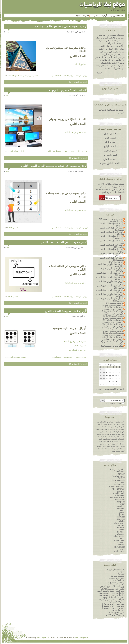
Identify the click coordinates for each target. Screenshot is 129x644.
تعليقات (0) (73, 82)
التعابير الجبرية (112, 424)
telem (122, 510)
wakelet (121, 521)
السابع (112, 432)
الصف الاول (110, 134)
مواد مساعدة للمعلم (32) (112, 346)
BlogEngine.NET (44, 637)
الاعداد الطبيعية (120, 422)
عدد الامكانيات (118, 580)
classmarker (119, 523)
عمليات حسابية (118, 576)
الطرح (122, 434)
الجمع (119, 427)
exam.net (121, 517)
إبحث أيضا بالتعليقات (114, 403)
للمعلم (99, 446)
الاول (123, 424)
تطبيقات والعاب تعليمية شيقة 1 (111, 593)
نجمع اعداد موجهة (117, 602)
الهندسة (116, 441)
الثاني (123, 427)
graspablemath (118, 493)
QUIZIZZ (121, 478)
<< (120, 365)
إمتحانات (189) (117, 221)
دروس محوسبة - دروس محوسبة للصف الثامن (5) (113, 319)
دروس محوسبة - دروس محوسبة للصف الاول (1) (113, 306)
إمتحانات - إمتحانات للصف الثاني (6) (112, 242)
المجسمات (120, 572)
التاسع (119, 424)
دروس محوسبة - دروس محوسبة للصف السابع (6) (113, 336)
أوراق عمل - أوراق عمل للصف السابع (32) (110, 295)
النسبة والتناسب (78, 346)
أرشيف (104, 16)
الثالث (105, 424)
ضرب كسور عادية (117, 612)
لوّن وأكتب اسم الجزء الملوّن (112, 587)
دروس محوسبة (26, 75)
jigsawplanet (119, 547)
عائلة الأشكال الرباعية (115, 569)
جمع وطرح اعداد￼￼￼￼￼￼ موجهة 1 (113, 604)
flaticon (121, 545)
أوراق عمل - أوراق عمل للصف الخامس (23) (110, 287)
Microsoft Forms (117, 497)
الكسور (122, 437)
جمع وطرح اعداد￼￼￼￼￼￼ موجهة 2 (113, 606)
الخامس (114, 427)
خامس (105, 444)
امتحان (110, 441)
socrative (121, 506)
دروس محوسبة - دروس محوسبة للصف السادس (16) (112, 340)
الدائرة (98, 429)
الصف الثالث (110, 142)
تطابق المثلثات (14, 75)
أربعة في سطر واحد (116, 582)
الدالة (10, 228)
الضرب (98, 432)
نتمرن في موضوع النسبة (75, 341)
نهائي (114, 451)
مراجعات (113, 449)
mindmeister (119, 536)
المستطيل (114, 439)
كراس (104, 446)
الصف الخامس (110, 151)
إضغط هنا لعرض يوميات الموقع (110, 389)
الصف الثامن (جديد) (110, 163)
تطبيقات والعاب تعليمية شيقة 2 (111, 595)
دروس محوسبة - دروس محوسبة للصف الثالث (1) (113, 315)
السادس (105, 431)
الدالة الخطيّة (19, 151)
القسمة (99, 434)
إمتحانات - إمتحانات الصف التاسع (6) (112, 225)
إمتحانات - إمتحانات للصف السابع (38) (112, 255)
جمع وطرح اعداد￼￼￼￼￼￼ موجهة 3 (113, 608)
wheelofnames (118, 489)
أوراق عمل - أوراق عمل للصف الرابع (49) (110, 291)
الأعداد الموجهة (101, 422)
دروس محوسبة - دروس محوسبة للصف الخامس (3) (113, 328)
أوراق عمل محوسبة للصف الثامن (66, 311)
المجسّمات (121, 439)
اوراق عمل (112, 444)
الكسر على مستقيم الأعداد (113, 589)
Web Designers (81, 637)
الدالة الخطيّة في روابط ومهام (67, 90)
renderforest (119, 540)
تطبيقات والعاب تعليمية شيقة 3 (111, 600)
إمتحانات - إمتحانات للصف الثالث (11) (112, 237)
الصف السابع (110, 159)
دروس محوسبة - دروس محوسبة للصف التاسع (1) (113, 310)
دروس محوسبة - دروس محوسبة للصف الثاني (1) (113, 323)
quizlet (122, 515)
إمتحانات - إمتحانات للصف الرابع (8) (112, 250)
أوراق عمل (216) (116, 262)
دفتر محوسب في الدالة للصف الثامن (63, 242)
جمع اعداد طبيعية (117, 578)
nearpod (121, 508)
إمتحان (104, 441)
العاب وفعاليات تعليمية (79, 151)
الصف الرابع (110, 146)
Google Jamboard (117, 487)
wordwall (121, 491)
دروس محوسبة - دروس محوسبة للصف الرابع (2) (113, 332)
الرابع (122, 432)
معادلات (118, 451)
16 (110, 376)
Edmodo (121, 532)
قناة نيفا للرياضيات (116, 470)
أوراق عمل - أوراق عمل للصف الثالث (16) (110, 278)
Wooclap (121, 534)
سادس (108, 446)
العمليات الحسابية (115, 434)
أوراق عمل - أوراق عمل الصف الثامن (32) (111, 265)
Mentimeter (119, 485)
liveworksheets (118, 480)
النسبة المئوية (107, 439)
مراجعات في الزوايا (77, 350)
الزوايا (117, 432)
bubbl (122, 538)
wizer (122, 504)
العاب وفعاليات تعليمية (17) (111, 219)
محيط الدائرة (121, 449)
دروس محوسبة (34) (114, 303)
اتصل (96, 16)
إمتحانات (118, 444)
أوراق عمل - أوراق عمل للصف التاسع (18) (110, 274)
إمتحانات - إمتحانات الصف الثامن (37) (112, 229)
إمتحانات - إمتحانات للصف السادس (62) (112, 259)
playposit (121, 502)
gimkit (122, 512)
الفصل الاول (106, 434)
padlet (122, 530)
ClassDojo (120, 472)
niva (7, 32)
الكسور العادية (115, 437)
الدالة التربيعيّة (120, 429)
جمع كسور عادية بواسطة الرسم (111, 591)
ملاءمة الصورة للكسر (115, 584)
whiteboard (120, 495)
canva (122, 549)
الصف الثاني (110, 138)
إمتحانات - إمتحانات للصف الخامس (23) (112, 246)
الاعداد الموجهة (111, 422)
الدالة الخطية (112, 429)
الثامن (36, 75)
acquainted (120, 482)
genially (121, 474)
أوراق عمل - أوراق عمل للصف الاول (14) (110, 270)
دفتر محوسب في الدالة (75, 132)
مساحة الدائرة (106, 449)
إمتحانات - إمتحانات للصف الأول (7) (112, 233)
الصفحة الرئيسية (116, 16)
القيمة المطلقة (118, 610)
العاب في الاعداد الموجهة (114, 597)
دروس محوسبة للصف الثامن (63, 75)
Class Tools (120, 500)
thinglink (121, 519)
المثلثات (98, 437)
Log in (77, 16)
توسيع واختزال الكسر (115, 615)
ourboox (121, 527)
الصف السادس (110, 155)
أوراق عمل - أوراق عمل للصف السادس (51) (110, 300)
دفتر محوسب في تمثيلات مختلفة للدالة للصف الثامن (54, 166)
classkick (121, 543)
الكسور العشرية (106, 437)
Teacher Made (118, 476)
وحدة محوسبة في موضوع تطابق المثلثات (61, 26)
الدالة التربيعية (102, 427)
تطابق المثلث (80, 64)
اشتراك (87, 16)
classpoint (120, 525)
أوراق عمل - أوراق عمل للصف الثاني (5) (110, 282)
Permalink (83, 82)
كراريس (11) (117, 344)
